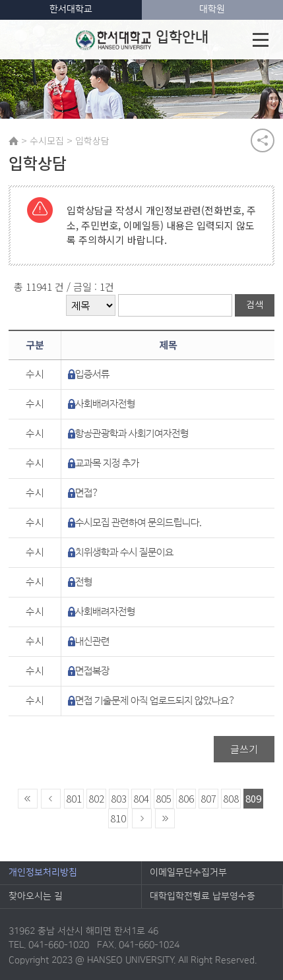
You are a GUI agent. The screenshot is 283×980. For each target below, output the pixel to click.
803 (119, 798)
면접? (87, 493)
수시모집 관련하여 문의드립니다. (139, 523)
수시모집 (47, 140)
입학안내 (142, 40)
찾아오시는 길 (36, 896)
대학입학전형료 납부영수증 (203, 896)
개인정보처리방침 (43, 873)
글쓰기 (244, 749)
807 (208, 798)
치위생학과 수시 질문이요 (124, 552)
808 (231, 798)
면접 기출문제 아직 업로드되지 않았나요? (155, 701)
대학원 (212, 9)
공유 (263, 140)
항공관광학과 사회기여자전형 (132, 434)
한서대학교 (71, 9)
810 (118, 818)
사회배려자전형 (105, 404)
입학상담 (92, 140)
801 (74, 798)
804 (141, 798)
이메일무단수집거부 (188, 873)
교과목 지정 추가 (107, 463)
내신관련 (92, 641)
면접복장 (92, 671)
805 (164, 798)
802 (96, 798)
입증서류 (92, 374)
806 (186, 798)
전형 (84, 582)
